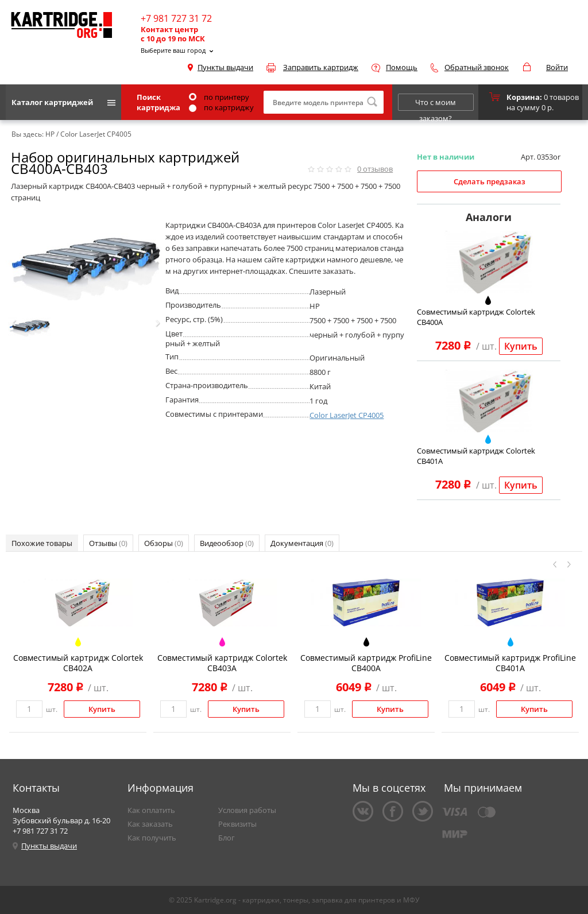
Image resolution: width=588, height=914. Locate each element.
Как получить (152, 838)
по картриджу (221, 107)
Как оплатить (151, 810)
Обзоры (164, 543)
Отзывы (108, 543)
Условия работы (247, 810)
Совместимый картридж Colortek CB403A (222, 663)
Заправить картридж (321, 67)
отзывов (375, 169)
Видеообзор (227, 543)
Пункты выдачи (225, 67)
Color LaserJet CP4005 (347, 415)
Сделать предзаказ (490, 181)
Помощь (402, 67)
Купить (521, 346)
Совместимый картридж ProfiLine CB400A (366, 663)
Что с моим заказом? (436, 104)
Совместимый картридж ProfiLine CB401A (510, 663)
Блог (227, 838)
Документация (302, 543)
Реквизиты (237, 824)
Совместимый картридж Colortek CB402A (78, 663)
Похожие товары (42, 543)
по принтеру (219, 97)
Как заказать (150, 824)
